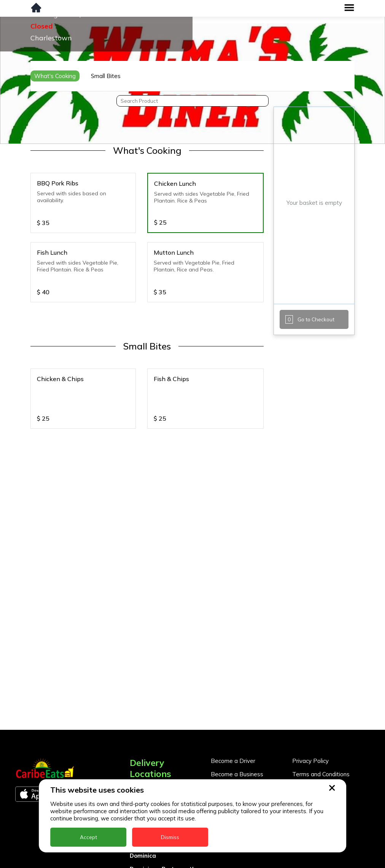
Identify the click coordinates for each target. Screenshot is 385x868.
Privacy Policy (310, 761)
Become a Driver (233, 761)
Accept (88, 837)
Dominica (143, 856)
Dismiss (170, 837)
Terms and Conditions (321, 774)
